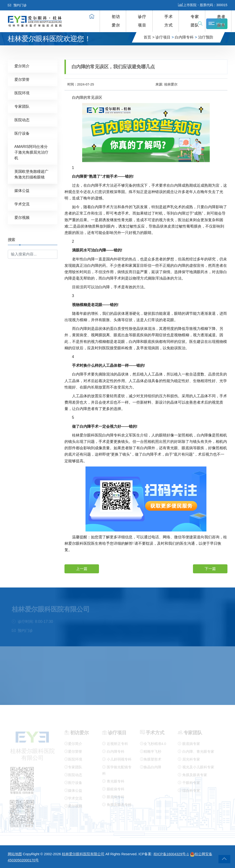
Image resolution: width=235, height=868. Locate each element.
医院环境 (22, 93)
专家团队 (195, 21)
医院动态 (22, 120)
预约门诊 (17, 5)
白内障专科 (184, 37)
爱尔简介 (22, 66)
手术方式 (169, 21)
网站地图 (15, 854)
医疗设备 (22, 133)
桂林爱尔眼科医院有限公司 (83, 854)
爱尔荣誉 (22, 79)
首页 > (149, 37)
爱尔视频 (22, 217)
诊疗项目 (142, 21)
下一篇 (210, 568)
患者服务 (221, 21)
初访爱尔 (116, 21)
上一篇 (82, 568)
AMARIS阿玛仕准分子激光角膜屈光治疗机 (31, 152)
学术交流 (22, 204)
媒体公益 (22, 190)
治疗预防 (206, 37)
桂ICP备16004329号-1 (171, 854)
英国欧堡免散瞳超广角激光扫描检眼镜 (31, 174)
